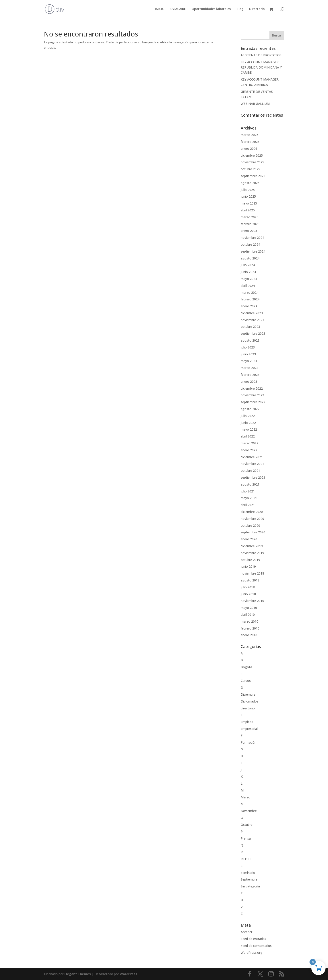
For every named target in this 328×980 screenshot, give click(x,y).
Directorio (257, 9)
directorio (248, 708)
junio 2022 (248, 423)
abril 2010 (248, 615)
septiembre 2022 (253, 402)
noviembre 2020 (252, 519)
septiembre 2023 (253, 333)
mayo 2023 (249, 361)
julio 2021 (248, 491)
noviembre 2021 (252, 464)
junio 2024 (248, 272)
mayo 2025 (249, 203)
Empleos (247, 722)
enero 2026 (249, 149)
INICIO (160, 9)
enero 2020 (249, 539)
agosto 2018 (250, 580)
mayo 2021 (249, 498)
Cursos (246, 681)
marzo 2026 (250, 135)
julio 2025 (248, 190)
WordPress (128, 974)
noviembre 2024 (252, 238)
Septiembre (249, 879)
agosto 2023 (250, 340)
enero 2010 (249, 635)
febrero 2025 (250, 224)
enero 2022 (249, 450)
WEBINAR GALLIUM (255, 104)
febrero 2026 (250, 142)
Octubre (247, 825)
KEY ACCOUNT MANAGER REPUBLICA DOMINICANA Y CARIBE (261, 67)
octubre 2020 (250, 525)
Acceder (247, 932)
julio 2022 (248, 416)
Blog (240, 9)
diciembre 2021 (252, 457)
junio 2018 (248, 594)
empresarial (249, 729)
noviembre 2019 (252, 553)
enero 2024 (249, 306)
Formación (249, 742)
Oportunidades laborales (211, 9)
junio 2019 (248, 566)
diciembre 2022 (252, 388)
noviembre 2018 (252, 573)
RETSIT (246, 859)
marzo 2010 (250, 621)
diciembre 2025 (252, 155)
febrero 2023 (250, 375)
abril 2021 (248, 505)
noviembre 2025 (252, 162)
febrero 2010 (250, 628)
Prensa (246, 838)
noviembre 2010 (252, 601)
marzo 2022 (250, 443)
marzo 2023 (250, 368)
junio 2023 (248, 354)
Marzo (245, 797)
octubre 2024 (250, 244)
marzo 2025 (250, 217)
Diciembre (248, 694)
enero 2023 (249, 382)
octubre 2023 (250, 327)
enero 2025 (249, 231)
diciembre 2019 (252, 546)
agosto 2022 (250, 409)
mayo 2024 (249, 279)
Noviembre (249, 811)
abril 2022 (248, 436)
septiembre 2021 (253, 477)
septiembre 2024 (253, 251)
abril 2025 (248, 210)
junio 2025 (248, 196)
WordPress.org (252, 953)
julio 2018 (248, 587)
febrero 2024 (250, 299)
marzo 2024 (250, 293)
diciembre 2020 (252, 512)
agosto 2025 (250, 183)
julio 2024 (248, 265)
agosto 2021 (250, 484)
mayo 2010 (249, 608)
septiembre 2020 (253, 532)
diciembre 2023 (252, 313)
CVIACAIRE (178, 9)
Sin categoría (250, 886)
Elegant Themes (78, 974)
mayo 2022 (249, 429)
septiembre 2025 (253, 176)
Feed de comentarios (256, 946)
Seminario (248, 873)
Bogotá (246, 667)
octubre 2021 (250, 471)
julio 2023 (248, 347)
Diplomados (250, 701)
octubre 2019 (250, 560)
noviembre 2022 (252, 395)
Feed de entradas (253, 939)
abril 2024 (248, 286)
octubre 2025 (250, 169)
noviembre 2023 (252, 320)
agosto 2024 (250, 258)
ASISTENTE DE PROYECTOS (261, 55)
